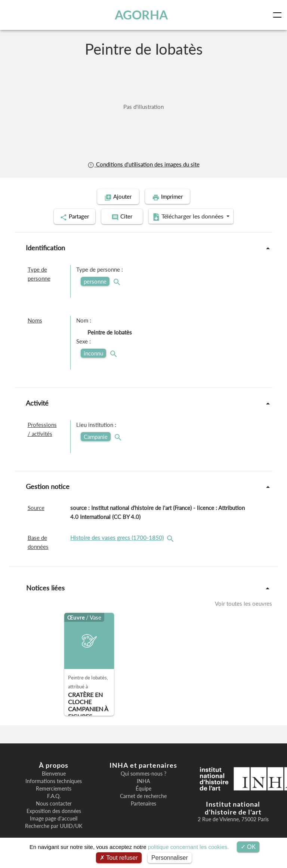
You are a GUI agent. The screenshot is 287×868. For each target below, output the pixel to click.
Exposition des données (54, 810)
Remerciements (54, 788)
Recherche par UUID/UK (54, 825)
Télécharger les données (192, 216)
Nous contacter (54, 803)
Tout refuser (119, 858)
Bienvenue (54, 773)
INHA (143, 780)
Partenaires (143, 803)
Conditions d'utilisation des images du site (143, 164)
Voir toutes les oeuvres (243, 603)
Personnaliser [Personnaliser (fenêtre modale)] (170, 858)
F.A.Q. (54, 795)
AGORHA (141, 15)
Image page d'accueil (54, 818)
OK (248, 847)
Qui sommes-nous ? (143, 773)
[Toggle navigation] (279, 15)
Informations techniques (54, 780)
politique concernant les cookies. (189, 847)
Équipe (143, 788)
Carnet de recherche (143, 795)
